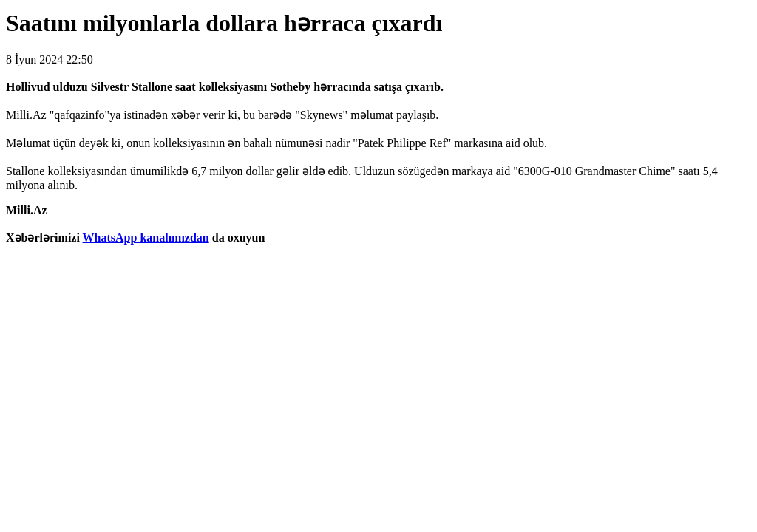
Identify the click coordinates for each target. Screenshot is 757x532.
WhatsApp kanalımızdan (146, 238)
